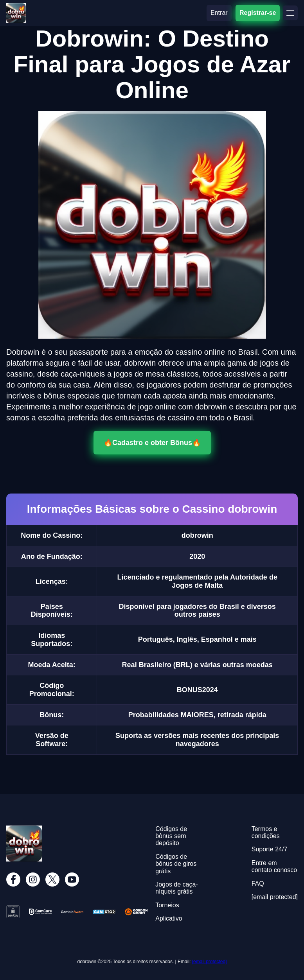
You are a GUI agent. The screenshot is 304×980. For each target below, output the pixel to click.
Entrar (219, 13)
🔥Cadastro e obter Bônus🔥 (152, 443)
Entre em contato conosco (274, 866)
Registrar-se (258, 13)
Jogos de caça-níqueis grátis (177, 888)
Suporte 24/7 (270, 849)
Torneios (167, 905)
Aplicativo (169, 918)
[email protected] (210, 962)
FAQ (258, 884)
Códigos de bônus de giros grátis (176, 864)
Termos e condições (266, 832)
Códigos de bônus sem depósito (171, 836)
